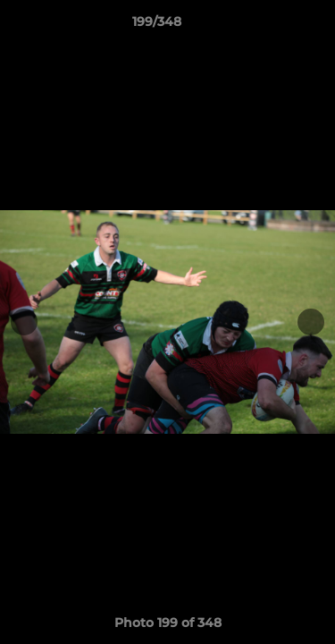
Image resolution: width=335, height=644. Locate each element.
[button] (271, 26)
